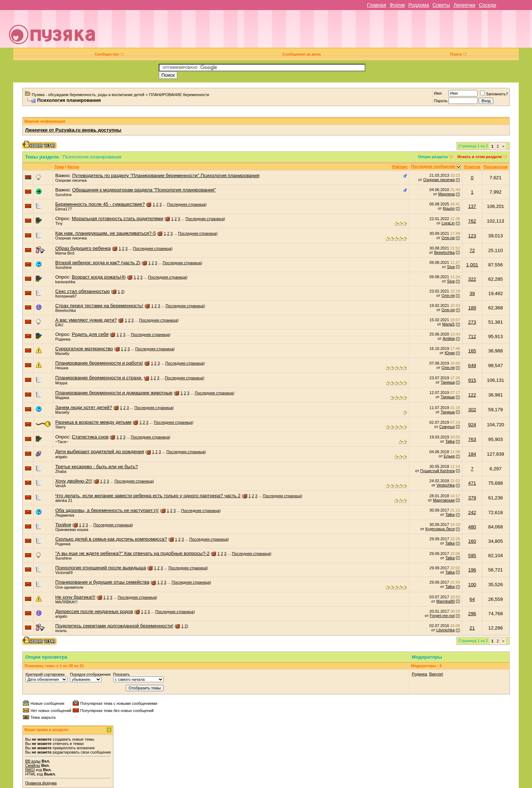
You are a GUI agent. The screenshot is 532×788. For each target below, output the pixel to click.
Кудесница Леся (440, 529)
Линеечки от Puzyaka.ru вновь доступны (73, 130)
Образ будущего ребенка (83, 248)
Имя (438, 93)
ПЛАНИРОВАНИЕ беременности (179, 95)
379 (472, 498)
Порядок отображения (90, 674)
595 (472, 556)
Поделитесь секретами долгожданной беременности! (114, 626)
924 (472, 425)
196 (472, 570)
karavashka (65, 282)
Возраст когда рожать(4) (99, 277)
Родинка (63, 339)
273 (472, 322)
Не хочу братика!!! (75, 597)
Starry (60, 427)
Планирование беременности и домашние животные (114, 393)
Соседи (488, 5)
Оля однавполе (69, 587)
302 (472, 410)
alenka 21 (64, 500)
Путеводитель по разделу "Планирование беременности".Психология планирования (166, 175)
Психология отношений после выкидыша (101, 568)
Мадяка (62, 398)
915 (472, 380)
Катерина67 (66, 296)
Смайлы (33, 765)
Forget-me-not (442, 616)
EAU (59, 325)
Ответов (472, 167)
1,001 (472, 265)
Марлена (446, 194)
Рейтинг (400, 167)
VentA (60, 486)
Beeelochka (445, 252)
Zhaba (61, 471)
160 (472, 541)
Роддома (419, 5)
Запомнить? (494, 94)
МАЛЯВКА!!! (66, 602)
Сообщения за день (302, 54)
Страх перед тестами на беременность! (99, 306)
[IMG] (30, 770)
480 (472, 527)
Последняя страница (186, 204)
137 (472, 206)
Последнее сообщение (433, 166)
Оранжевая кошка (72, 530)
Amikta (449, 338)
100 (472, 585)
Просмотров (496, 167)
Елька (449, 456)
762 (472, 221)
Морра (61, 383)
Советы (441, 5)
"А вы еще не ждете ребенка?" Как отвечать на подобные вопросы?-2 (132, 553)
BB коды (33, 761)
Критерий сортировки (45, 674)
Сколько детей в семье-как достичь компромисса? (111, 539)
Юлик (450, 353)
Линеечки (464, 5)
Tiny (59, 223)
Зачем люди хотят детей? (84, 407)
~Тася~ (62, 442)
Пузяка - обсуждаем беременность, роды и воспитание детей (88, 95)
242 (472, 512)
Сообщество (109, 54)
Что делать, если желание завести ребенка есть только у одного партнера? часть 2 (148, 496)
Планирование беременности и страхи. (99, 378)
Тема (59, 167)
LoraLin (448, 223)
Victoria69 (64, 573)
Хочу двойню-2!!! (74, 481)
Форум (397, 5)
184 (472, 454)
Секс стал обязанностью (82, 291)
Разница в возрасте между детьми (93, 422)
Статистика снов (90, 437)
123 (472, 236)
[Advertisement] (317, 32)
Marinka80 (445, 601)
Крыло (449, 208)
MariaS (448, 324)
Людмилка (65, 515)
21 (472, 628)
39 (472, 293)
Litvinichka (445, 630)
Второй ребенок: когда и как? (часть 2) (98, 263)
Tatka (450, 441)
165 (472, 351)
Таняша (448, 382)
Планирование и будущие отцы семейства (102, 582)
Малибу (62, 353)
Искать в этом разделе (480, 157)
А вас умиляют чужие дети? (86, 320)
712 (472, 336)
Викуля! (436, 674)
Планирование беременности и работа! (99, 363)
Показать (122, 674)
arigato (61, 457)
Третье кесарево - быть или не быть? (97, 467)
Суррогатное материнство (84, 349)
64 (472, 599)
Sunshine (63, 195)
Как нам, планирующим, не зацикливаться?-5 (106, 233)
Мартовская (444, 500)
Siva (451, 267)
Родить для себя (90, 334)
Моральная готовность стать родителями (118, 219)
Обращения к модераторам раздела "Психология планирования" (144, 190)
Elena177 (64, 209)
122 (472, 395)
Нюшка (62, 368)
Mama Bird (65, 253)
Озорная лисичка (71, 180)
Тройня (63, 525)
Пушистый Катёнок (437, 471)
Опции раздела (433, 157)
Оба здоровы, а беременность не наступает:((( (107, 510)
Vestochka (445, 485)
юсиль (61, 631)
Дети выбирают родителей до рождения (100, 452)
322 (472, 279)
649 (472, 365)
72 (472, 250)
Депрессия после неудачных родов (94, 611)
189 (472, 308)
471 (472, 483)
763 (472, 439)
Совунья (447, 427)
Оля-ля (448, 238)
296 (472, 614)
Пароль (441, 101)
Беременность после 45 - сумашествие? (100, 204)
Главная (376, 5)
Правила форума (41, 783)
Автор (73, 167)
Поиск (458, 54)
